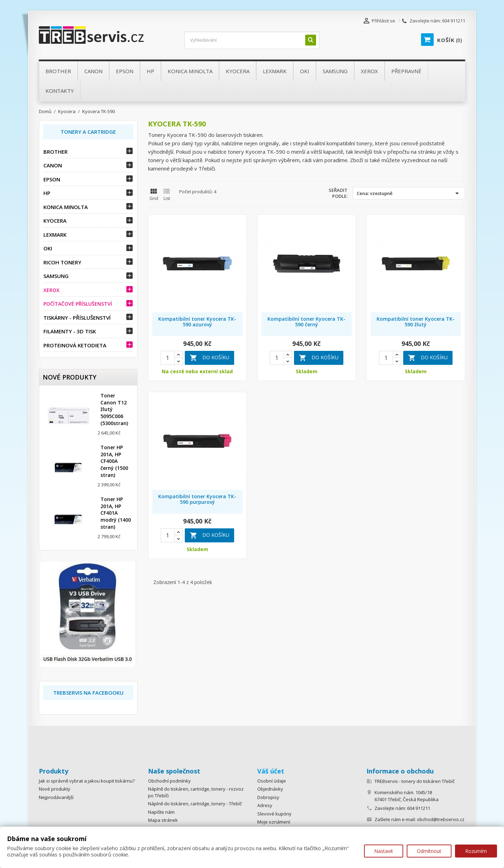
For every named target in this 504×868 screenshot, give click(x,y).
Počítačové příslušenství (78, 304)
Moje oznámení (274, 822)
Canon (53, 165)
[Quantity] (168, 358)
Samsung (56, 276)
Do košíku (209, 358)
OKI (48, 248)
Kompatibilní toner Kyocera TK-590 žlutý (416, 322)
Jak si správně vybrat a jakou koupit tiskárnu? (87, 781)
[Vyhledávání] (252, 40)
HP (47, 193)
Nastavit (384, 851)
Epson (52, 179)
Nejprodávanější (56, 797)
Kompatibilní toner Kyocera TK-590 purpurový (197, 499)
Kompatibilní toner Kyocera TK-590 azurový (197, 322)
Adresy (265, 805)
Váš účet (271, 771)
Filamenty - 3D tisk (70, 331)
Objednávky (270, 789)
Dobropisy (268, 797)
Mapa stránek (163, 820)
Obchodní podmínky (169, 781)
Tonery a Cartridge (88, 132)
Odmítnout (429, 851)
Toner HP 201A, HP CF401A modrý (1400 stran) (116, 513)
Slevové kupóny (274, 814)
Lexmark (55, 235)
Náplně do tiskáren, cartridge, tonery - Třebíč (195, 804)
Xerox (51, 290)
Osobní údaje (272, 781)
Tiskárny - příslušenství (77, 318)
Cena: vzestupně (409, 193)
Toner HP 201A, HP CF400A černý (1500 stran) (114, 461)
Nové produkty (55, 789)
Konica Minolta (66, 207)
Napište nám (161, 812)
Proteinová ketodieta (75, 345)
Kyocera (55, 221)
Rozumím (476, 851)
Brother (55, 152)
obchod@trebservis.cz (441, 819)
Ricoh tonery (62, 262)
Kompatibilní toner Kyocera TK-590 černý (306, 322)
